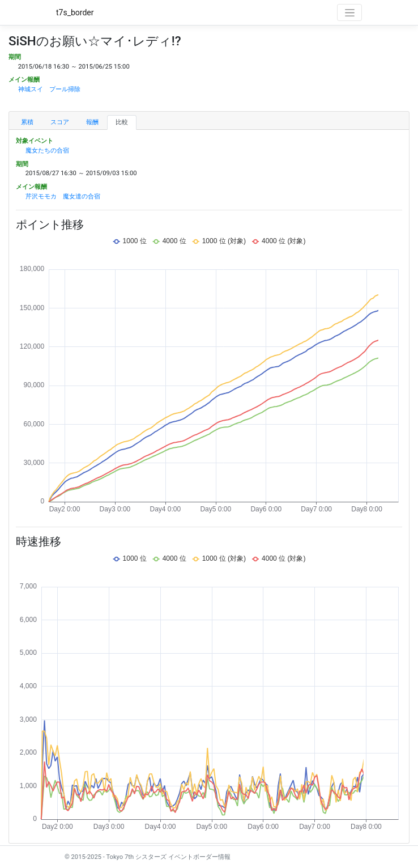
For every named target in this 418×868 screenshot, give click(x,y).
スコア (60, 122)
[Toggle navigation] (349, 12)
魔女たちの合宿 (47, 151)
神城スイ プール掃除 (49, 89)
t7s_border (75, 12)
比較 (122, 122)
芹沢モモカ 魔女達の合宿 (63, 196)
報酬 (92, 122)
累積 (27, 122)
